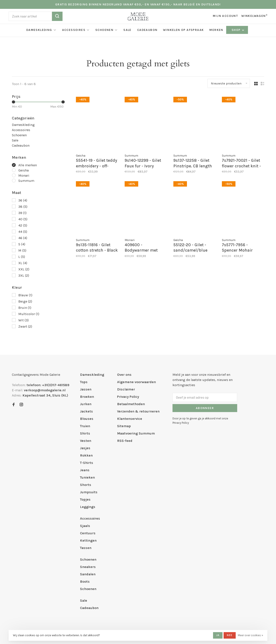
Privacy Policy (128, 397)
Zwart (25, 326)
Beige (25, 301)
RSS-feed (125, 441)
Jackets (86, 411)
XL (23, 263)
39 (22, 213)
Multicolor (29, 314)
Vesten (86, 441)
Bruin (25, 308)
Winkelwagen (254, 16)
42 (23, 225)
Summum (26, 181)
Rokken (86, 455)
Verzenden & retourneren (138, 411)
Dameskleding (39, 30)
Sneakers (88, 567)
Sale (127, 30)
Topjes (85, 499)
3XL (24, 275)
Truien (85, 426)
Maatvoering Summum (136, 433)
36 (23, 200)
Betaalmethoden (131, 404)
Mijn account (225, 16)
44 (23, 232)
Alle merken (28, 165)
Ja (218, 635)
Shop (238, 30)
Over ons (124, 375)
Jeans (85, 470)
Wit (24, 320)
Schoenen (104, 30)
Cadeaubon (147, 30)
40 (23, 219)
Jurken (86, 404)
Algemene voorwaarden (136, 382)
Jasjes (85, 448)
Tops (84, 382)
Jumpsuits (89, 492)
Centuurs (88, 533)
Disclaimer (126, 389)
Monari (24, 175)
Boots (85, 581)
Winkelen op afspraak (183, 30)
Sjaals (85, 526)
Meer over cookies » (250, 635)
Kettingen (88, 540)
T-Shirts (87, 463)
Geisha (24, 170)
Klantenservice (130, 419)
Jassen (86, 389)
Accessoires (74, 30)
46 (23, 238)
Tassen (86, 548)
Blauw (25, 295)
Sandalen (88, 574)
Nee (230, 635)
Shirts (85, 433)
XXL (24, 269)
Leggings (88, 507)
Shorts (86, 485)
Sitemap (124, 426)
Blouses (87, 419)
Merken (216, 30)
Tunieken (87, 477)
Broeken (87, 397)
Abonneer (205, 408)
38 (23, 207)
